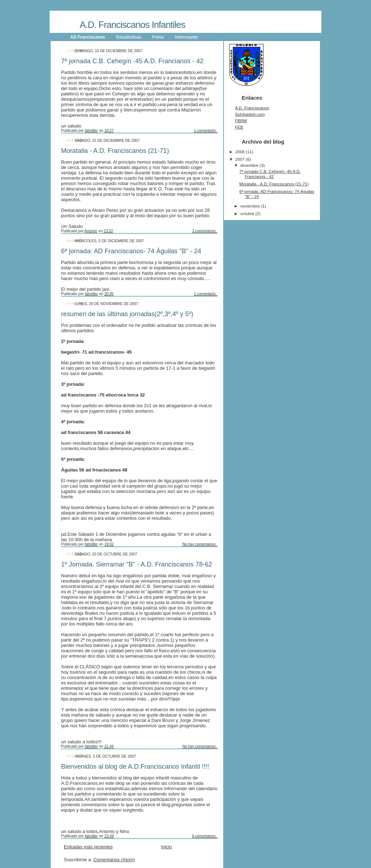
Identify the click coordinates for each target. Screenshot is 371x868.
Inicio (166, 847)
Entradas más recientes (88, 847)
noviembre (251, 206)
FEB (239, 127)
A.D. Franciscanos (252, 108)
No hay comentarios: (200, 544)
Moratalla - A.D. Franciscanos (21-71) (115, 151)
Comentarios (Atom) (114, 860)
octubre (248, 213)
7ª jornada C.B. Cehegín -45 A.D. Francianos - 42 (132, 61)
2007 (240, 159)
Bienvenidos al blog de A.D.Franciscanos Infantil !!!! (135, 767)
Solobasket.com (250, 114)
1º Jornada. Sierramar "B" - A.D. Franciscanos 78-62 (137, 564)
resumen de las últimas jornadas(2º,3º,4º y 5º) (127, 314)
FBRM (241, 121)
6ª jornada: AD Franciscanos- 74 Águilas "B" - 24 (131, 251)
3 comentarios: (205, 231)
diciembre (250, 165)
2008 (240, 152)
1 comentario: (206, 131)
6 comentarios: (205, 836)
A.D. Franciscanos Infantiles (132, 25)
